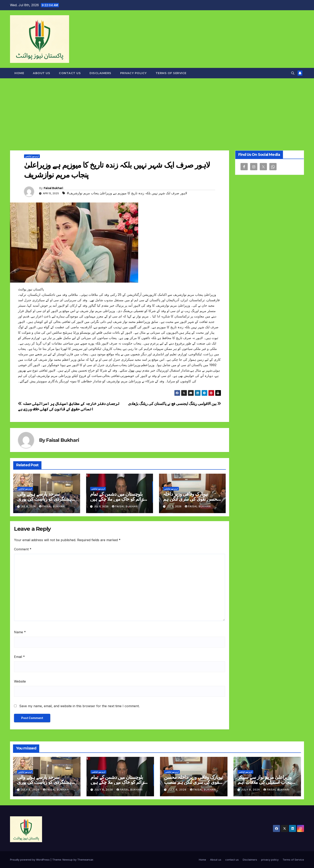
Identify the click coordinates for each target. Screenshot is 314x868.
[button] (293, 73)
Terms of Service (171, 73)
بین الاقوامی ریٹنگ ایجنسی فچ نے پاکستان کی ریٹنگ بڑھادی (175, 404)
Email (19, 657)
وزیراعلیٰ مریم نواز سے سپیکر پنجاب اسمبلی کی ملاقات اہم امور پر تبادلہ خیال (265, 782)
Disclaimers (100, 73)
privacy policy (133, 73)
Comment (23, 549)
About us (41, 73)
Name (20, 632)
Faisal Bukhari (53, 188)
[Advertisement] (157, 108)
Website (20, 681)
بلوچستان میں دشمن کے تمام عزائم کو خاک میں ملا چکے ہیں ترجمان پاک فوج (118, 499)
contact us (70, 73)
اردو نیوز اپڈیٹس (32, 156)
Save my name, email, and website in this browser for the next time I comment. (79, 706)
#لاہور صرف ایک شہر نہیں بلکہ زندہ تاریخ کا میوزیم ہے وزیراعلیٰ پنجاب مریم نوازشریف (127, 193)
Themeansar (85, 860)
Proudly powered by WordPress (30, 860)
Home (19, 73)
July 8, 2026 (31, 790)
